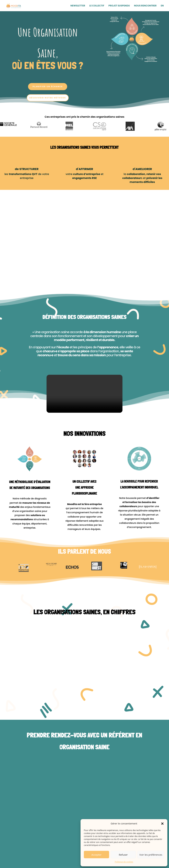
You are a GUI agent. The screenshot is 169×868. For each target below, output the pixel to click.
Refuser (123, 855)
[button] (162, 824)
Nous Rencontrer (145, 6)
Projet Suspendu (119, 6)
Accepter (96, 855)
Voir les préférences (151, 855)
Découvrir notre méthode (48, 98)
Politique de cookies (124, 862)
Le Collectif (97, 6)
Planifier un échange (48, 87)
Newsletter (78, 6)
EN (162, 6)
